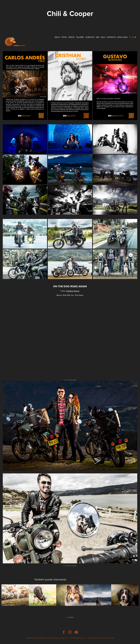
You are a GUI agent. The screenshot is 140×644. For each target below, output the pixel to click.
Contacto (111, 37)
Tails (103, 37)
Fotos (64, 37)
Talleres (80, 37)
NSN (98, 37)
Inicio (57, 37)
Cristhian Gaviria (73, 291)
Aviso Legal (122, 37)
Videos (71, 37)
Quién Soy (90, 37)
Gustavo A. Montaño (71, 566)
